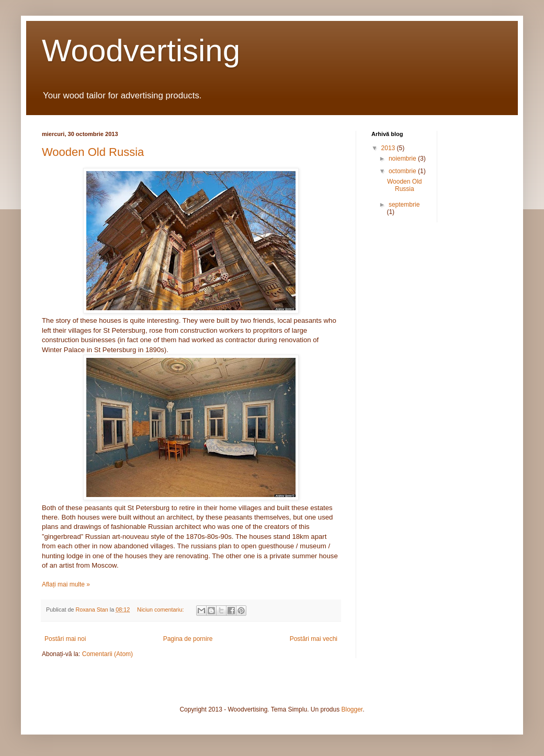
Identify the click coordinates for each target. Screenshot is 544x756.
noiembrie (403, 159)
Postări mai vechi (314, 639)
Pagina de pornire (188, 639)
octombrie (403, 171)
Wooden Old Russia (93, 152)
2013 (389, 148)
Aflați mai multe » (66, 584)
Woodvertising (141, 50)
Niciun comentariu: (161, 610)
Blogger (352, 709)
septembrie (404, 205)
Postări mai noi (65, 639)
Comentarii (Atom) (107, 654)
